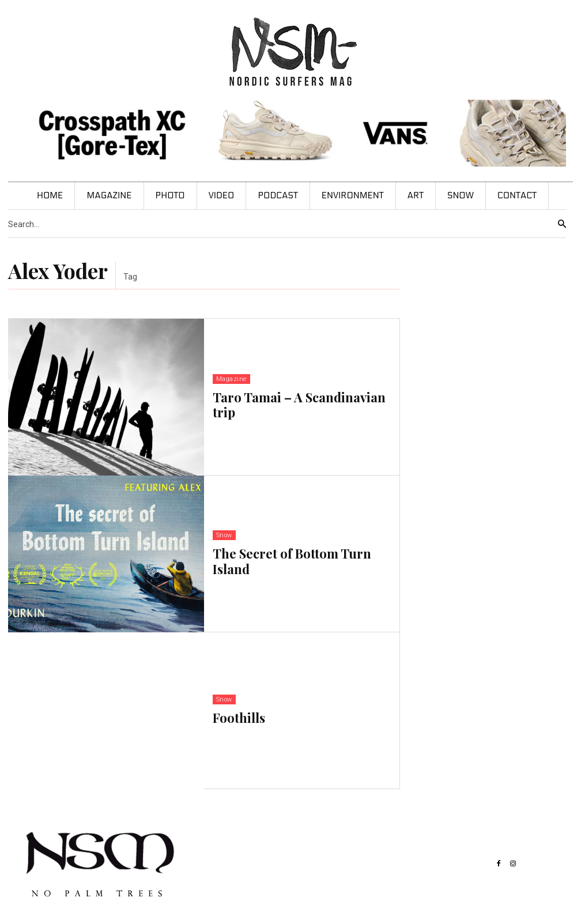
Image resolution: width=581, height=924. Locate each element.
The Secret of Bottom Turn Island (292, 561)
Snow (224, 535)
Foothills (239, 718)
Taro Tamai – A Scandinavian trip (299, 405)
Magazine (231, 379)
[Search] (562, 224)
